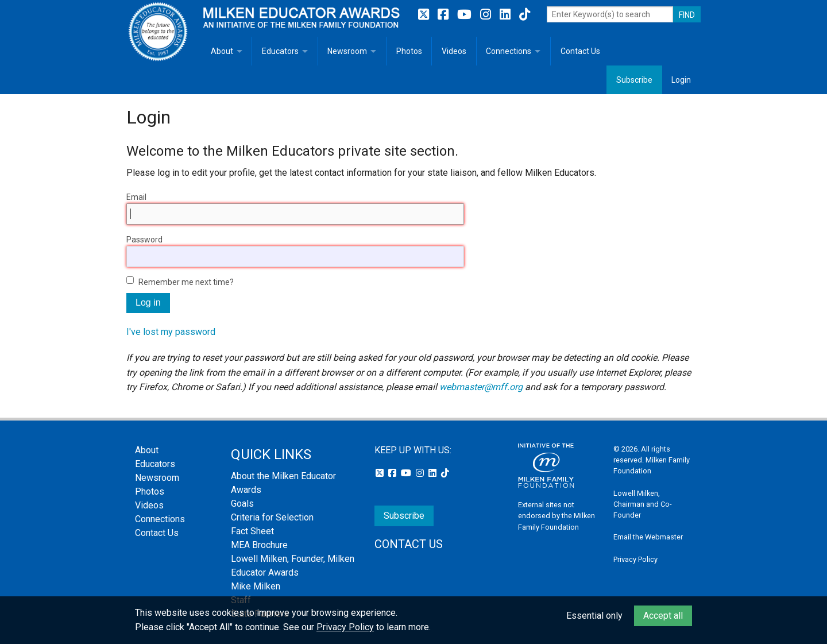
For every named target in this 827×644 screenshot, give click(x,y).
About (222, 51)
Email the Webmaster (648, 537)
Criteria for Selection (272, 517)
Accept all (663, 616)
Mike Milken (256, 586)
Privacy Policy (635, 559)
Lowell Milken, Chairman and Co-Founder (643, 504)
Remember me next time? (186, 282)
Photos (409, 51)
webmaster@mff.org (481, 387)
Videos (454, 51)
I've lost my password (171, 332)
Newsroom (347, 51)
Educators (280, 51)
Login (681, 80)
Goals (242, 504)
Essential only (594, 616)
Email (136, 197)
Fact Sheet (252, 531)
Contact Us (580, 51)
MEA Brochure (259, 545)
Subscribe (634, 80)
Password (144, 240)
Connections (509, 51)
